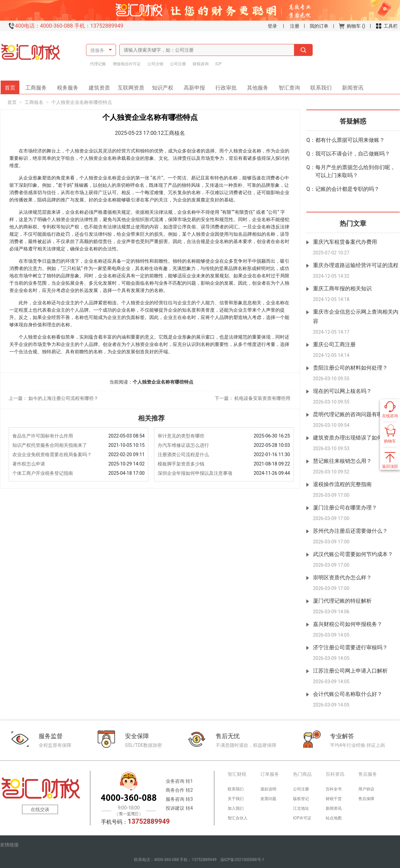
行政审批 (224, 86)
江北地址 (301, 808)
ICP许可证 (302, 818)
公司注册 (178, 64)
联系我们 (319, 86)
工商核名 (34, 102)
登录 (272, 26)
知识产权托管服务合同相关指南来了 (50, 445)
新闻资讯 (350, 86)
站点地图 (334, 818)
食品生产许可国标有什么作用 (43, 436)
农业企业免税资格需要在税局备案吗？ (52, 454)
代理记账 (98, 64)
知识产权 (165, 86)
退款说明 (268, 789)
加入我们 (236, 808)
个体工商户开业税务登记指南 (43, 473)
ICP (218, 64)
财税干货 (334, 799)
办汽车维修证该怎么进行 (183, 445)
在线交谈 (40, 809)
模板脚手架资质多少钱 (181, 464)
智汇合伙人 (238, 818)
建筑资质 (102, 86)
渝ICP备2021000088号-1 (242, 860)
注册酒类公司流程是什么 (183, 454)
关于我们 (236, 799)
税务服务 (70, 86)
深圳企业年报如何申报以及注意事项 (195, 473)
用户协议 (366, 789)
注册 (295, 26)
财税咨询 (201, 64)
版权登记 (301, 799)
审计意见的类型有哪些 (181, 436)
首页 (12, 86)
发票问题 (268, 799)
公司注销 (155, 64)
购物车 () (352, 26)
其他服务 (255, 86)
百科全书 (334, 789)
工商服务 (38, 86)
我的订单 (319, 26)
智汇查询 (287, 86)
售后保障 (366, 799)
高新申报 (194, 86)
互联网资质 (132, 86)
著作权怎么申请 (29, 464)
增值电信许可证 (127, 64)
